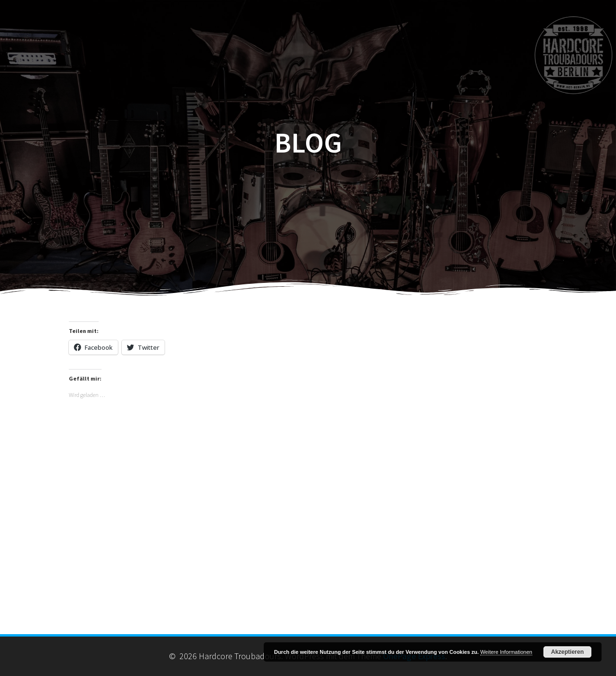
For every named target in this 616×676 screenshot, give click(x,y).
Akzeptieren (567, 652)
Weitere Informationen (506, 652)
